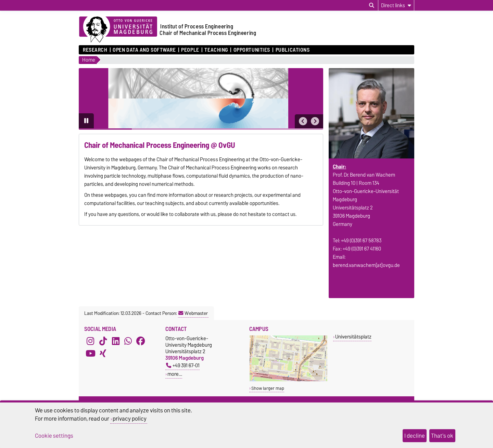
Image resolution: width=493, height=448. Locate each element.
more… (175, 374)
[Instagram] (90, 341)
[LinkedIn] (116, 341)
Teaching (216, 50)
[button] (303, 121)
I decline (415, 436)
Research (95, 50)
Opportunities (252, 50)
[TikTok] (103, 341)
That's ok (442, 436)
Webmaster (193, 313)
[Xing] (103, 354)
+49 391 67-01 (183, 365)
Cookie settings (54, 436)
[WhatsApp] (128, 341)
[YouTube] (90, 354)
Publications (293, 50)
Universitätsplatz (353, 337)
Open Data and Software (144, 50)
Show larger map (268, 388)
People (190, 50)
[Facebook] (141, 341)
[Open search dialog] (372, 5)
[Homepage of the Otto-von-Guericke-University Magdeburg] (118, 30)
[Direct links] (396, 5)
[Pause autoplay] (86, 121)
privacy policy (130, 419)
